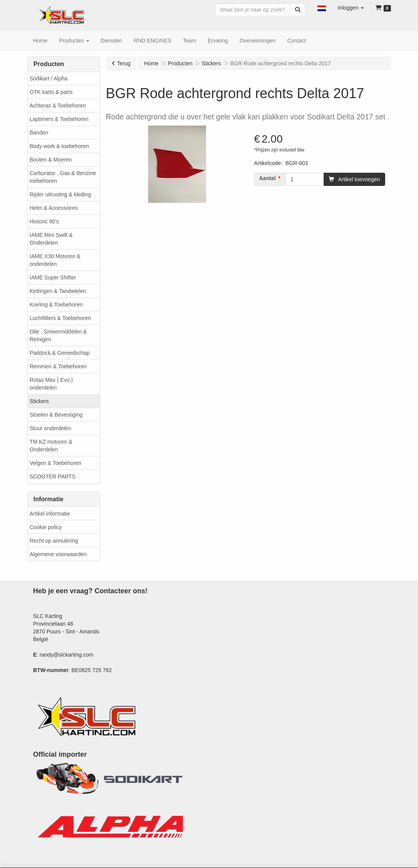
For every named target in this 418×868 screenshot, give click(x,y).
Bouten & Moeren (51, 160)
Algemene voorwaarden (58, 554)
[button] (322, 8)
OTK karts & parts (51, 92)
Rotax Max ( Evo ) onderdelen (51, 384)
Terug (124, 63)
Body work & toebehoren (59, 146)
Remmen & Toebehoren (58, 366)
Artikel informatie (50, 514)
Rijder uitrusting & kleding (61, 194)
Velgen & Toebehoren (56, 463)
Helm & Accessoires (54, 208)
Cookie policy (46, 527)
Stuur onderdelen (50, 428)
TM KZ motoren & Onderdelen (51, 446)
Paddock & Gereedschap (60, 353)
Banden (39, 133)
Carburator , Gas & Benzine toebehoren (63, 177)
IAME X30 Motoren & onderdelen (55, 260)
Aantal (267, 178)
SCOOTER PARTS (53, 477)
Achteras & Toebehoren (58, 106)
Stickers (39, 401)
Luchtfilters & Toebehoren (61, 318)
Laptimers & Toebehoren (59, 119)
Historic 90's (44, 221)
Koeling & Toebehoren (56, 305)
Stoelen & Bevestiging (56, 415)
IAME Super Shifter (53, 277)
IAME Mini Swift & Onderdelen (51, 239)
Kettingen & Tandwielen (58, 291)
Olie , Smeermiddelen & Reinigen (58, 335)
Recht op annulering (54, 541)
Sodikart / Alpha (49, 78)
